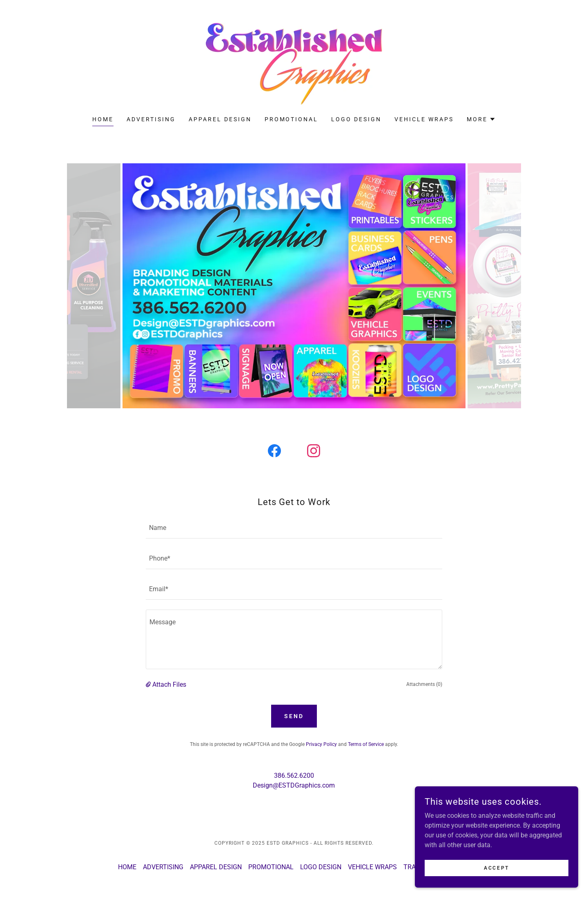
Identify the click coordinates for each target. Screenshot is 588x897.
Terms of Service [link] (366, 744)
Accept (496, 868)
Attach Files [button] (169, 684)
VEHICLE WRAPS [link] (424, 119)
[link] (294, 63)
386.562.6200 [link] (294, 776)
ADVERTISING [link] (151, 119)
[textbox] (294, 528)
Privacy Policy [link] (321, 744)
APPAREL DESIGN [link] (220, 119)
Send (294, 716)
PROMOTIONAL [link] (292, 119)
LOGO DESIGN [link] (356, 119)
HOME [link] (103, 119)
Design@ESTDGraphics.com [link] (294, 785)
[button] (481, 119)
